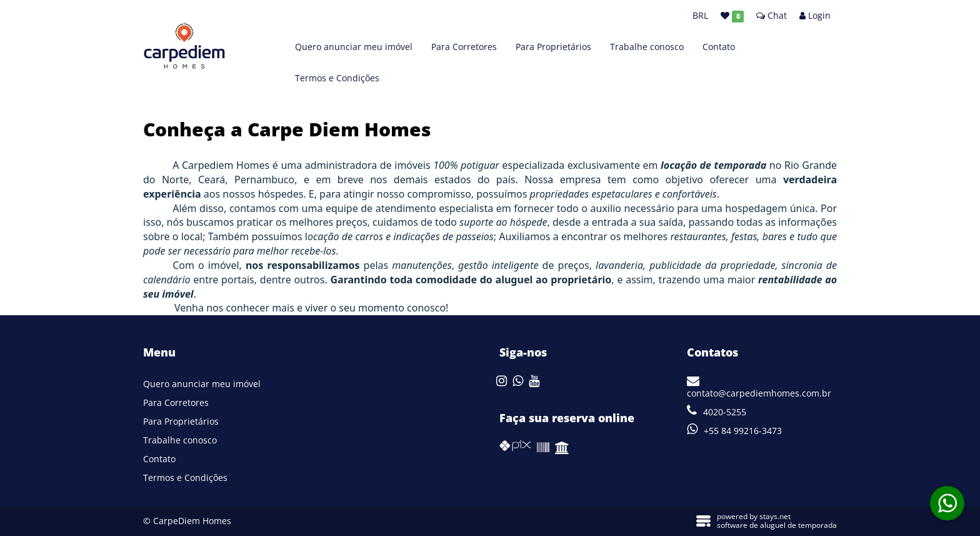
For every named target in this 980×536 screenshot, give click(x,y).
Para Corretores (464, 47)
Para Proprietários (553, 47)
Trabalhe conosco (647, 47)
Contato (719, 47)
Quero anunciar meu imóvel (354, 47)
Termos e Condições (337, 78)
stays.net (775, 516)
